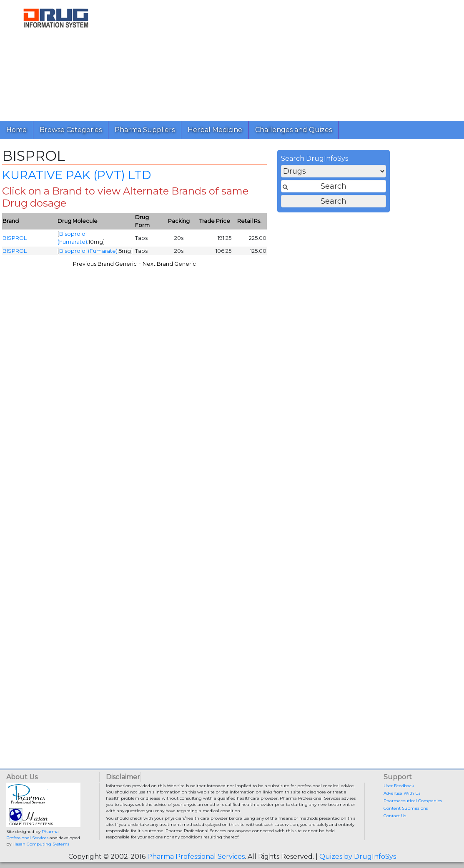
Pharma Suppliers (145, 130)
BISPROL (140, 241)
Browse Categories (71, 130)
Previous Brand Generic (230, 267)
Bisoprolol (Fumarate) (213, 254)
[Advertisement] (285, 58)
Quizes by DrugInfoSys (358, 857)
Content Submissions (406, 808)
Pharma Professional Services (196, 857)
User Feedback (399, 786)
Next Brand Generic (294, 267)
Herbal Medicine (215, 130)
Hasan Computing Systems (41, 844)
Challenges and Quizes (293, 130)
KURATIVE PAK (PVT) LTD (202, 178)
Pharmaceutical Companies (413, 801)
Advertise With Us (402, 793)
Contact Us (395, 816)
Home (16, 130)
